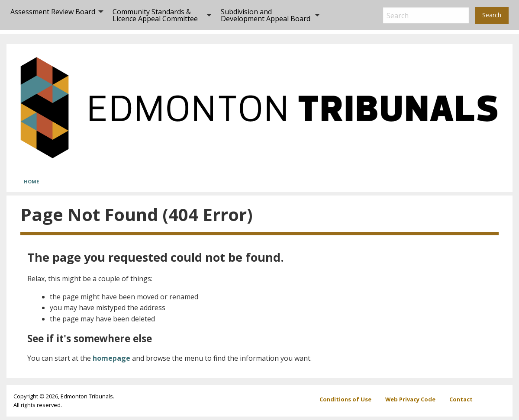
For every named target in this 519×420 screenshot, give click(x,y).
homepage (111, 358)
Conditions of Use (345, 399)
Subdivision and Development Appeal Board (266, 15)
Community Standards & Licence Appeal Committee (155, 15)
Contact (461, 399)
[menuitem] (55, 15)
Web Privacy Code (410, 399)
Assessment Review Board (53, 12)
